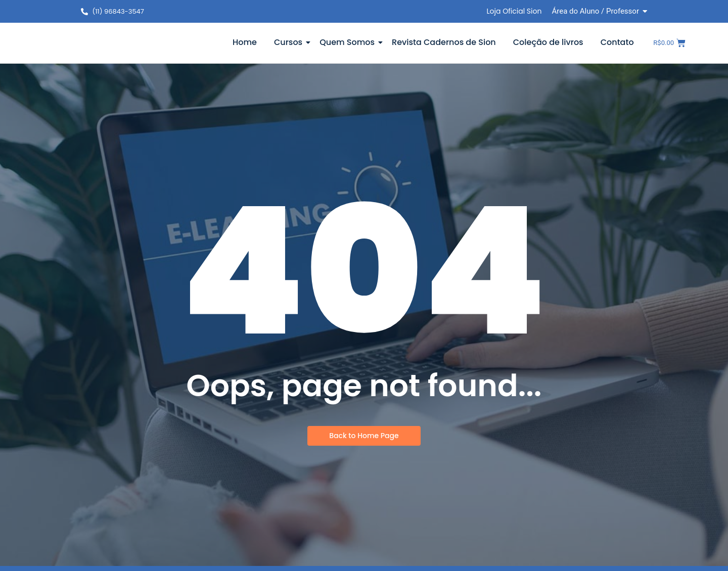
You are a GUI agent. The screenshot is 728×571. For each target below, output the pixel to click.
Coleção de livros (548, 42)
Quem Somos (349, 42)
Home (245, 42)
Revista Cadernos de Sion (444, 42)
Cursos (290, 42)
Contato (617, 42)
